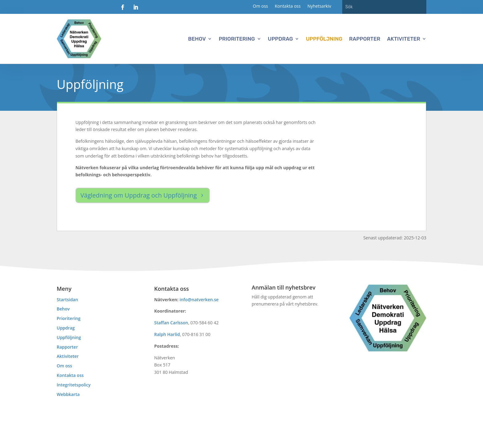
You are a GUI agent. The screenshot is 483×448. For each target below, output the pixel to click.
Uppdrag (280, 39)
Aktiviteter (404, 39)
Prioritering (237, 39)
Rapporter (365, 39)
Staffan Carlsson (171, 323)
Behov (197, 39)
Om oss (260, 6)
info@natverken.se (199, 300)
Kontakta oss (288, 6)
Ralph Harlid (167, 334)
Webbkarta (68, 394)
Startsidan (67, 300)
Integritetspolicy (74, 385)
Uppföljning (324, 39)
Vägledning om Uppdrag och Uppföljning (139, 195)
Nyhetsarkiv (319, 6)
